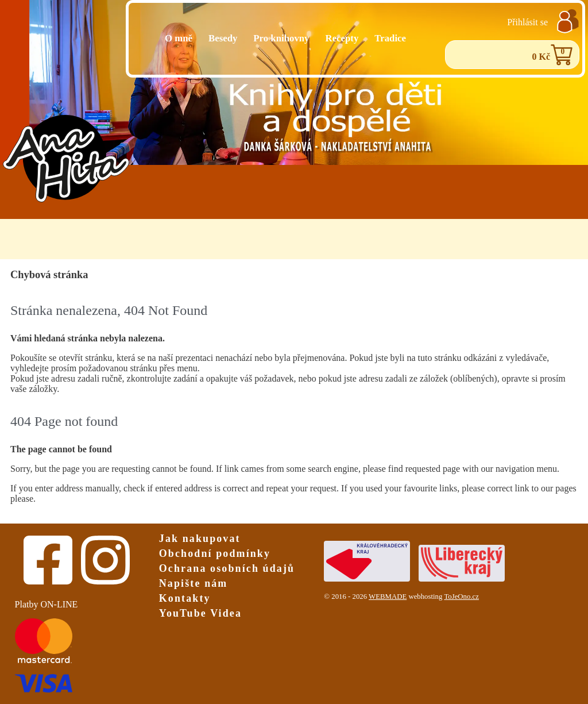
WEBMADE (388, 597)
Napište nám (194, 583)
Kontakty (185, 598)
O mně (179, 38)
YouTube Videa (200, 613)
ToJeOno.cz (461, 597)
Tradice (390, 38)
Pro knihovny (281, 38)
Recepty (342, 38)
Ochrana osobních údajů (227, 568)
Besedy (223, 38)
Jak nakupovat (200, 538)
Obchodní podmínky (215, 553)
